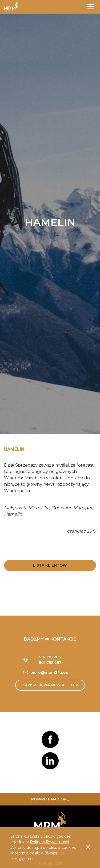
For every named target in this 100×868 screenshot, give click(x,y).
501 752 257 (50, 663)
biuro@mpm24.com (50, 672)
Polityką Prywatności (49, 842)
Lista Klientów (50, 565)
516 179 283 (50, 657)
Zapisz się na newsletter (50, 685)
